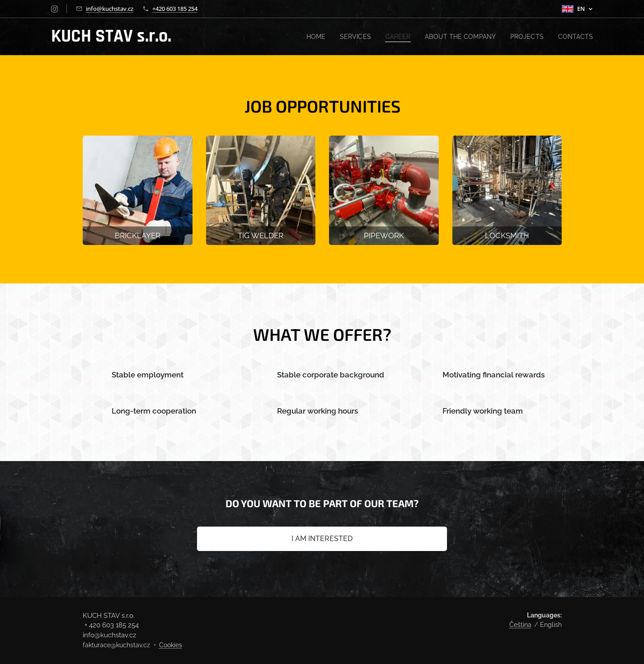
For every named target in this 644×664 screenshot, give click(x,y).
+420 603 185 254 (175, 9)
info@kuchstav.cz (110, 9)
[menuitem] (306, 37)
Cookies (171, 645)
